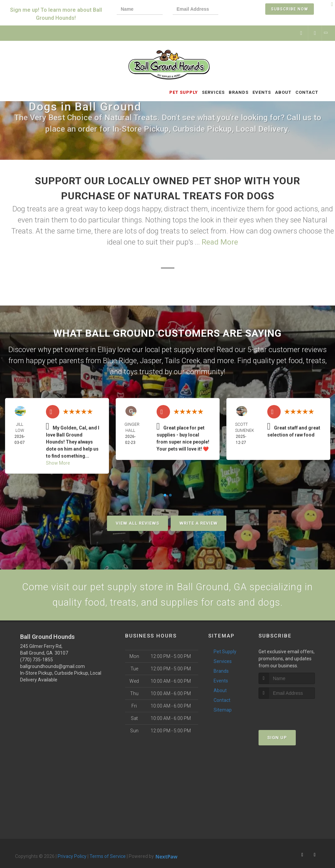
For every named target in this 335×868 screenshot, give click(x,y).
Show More (58, 463)
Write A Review (199, 523)
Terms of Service (108, 858)
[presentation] (252, 10)
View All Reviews (137, 523)
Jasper (151, 361)
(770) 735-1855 (37, 661)
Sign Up (277, 739)
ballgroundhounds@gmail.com (52, 668)
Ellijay (107, 350)
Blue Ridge (120, 361)
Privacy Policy (72, 858)
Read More (220, 242)
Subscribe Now (290, 9)
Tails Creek (182, 361)
